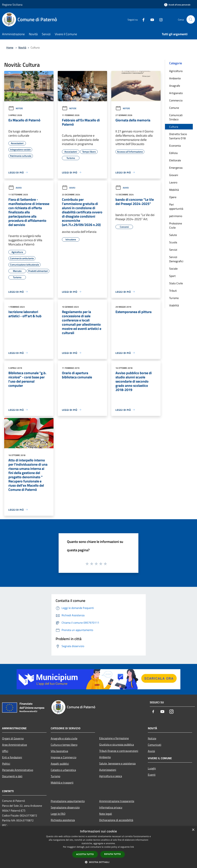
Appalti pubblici (60, 764)
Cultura (174, 127)
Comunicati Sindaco (176, 117)
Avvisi (15, 188)
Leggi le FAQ (58, 814)
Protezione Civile (176, 225)
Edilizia (173, 153)
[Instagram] (160, 19)
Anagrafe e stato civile (64, 738)
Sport (172, 276)
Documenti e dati (12, 776)
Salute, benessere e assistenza (117, 763)
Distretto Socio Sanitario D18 (178, 136)
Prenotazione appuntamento (68, 801)
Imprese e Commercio (64, 757)
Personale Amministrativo (18, 770)
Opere (173, 197)
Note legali (106, 814)
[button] (98, 862)
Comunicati (155, 745)
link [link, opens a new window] (132, 847)
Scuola (173, 242)
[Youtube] (151, 19)
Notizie (16, 108)
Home (10, 47)
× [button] (193, 830)
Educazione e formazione (114, 738)
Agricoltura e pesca (111, 776)
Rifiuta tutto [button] (113, 854)
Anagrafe (175, 86)
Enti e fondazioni (12, 757)
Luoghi (152, 768)
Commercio (176, 100)
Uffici (5, 751)
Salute (173, 235)
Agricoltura (176, 71)
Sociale (173, 269)
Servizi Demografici (176, 259)
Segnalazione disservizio (65, 807)
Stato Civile (176, 283)
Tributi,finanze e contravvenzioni (119, 751)
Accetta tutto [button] (85, 854)
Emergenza (176, 168)
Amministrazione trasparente (117, 801)
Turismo (174, 298)
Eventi (152, 775)
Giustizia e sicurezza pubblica (117, 745)
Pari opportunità (176, 207)
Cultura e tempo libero (64, 745)
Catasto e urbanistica (63, 770)
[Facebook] (142, 19)
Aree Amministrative (15, 745)
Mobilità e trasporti (62, 783)
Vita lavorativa (59, 751)
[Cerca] (191, 19)
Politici (6, 764)
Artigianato (176, 93)
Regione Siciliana (12, 5)
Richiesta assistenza (63, 820)
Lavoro (173, 182)
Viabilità (174, 305)
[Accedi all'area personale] (177, 5)
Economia (175, 146)
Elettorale (175, 160)
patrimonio (176, 216)
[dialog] (98, 847)
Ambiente (175, 78)
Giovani (174, 175)
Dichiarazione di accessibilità (116, 820)
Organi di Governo (13, 738)
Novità (22, 47)
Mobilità (174, 190)
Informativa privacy (111, 807)
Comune (174, 108)
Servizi (173, 250)
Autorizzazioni (108, 770)
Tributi (173, 291)
